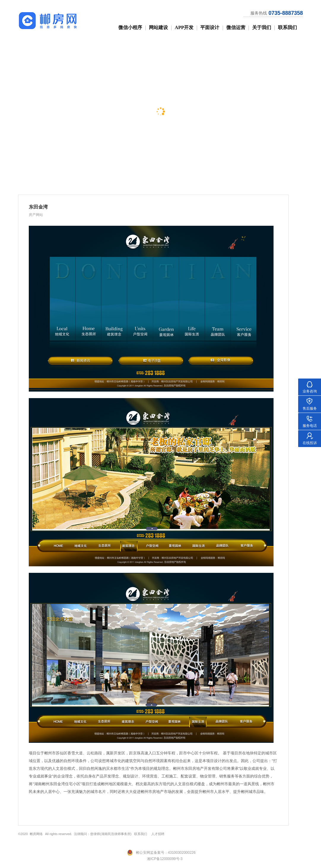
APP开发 (184, 27)
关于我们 (262, 27)
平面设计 (210, 27)
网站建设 (158, 27)
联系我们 (287, 27)
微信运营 (236, 27)
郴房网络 (36, 834)
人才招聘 (158, 834)
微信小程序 (130, 27)
